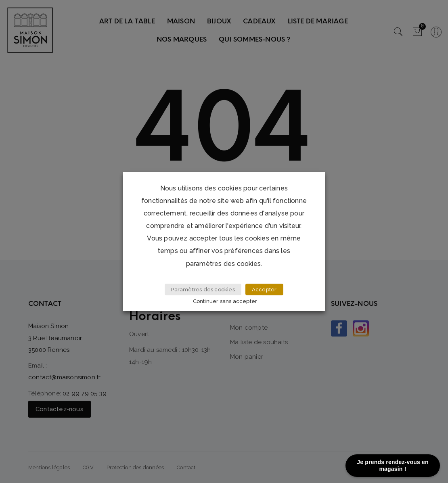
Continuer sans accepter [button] (225, 301)
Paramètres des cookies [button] (203, 290)
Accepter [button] (264, 290)
